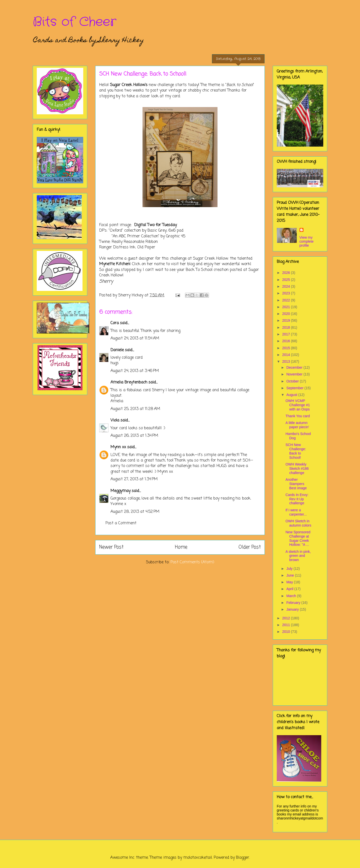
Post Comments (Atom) (192, 562)
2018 (287, 327)
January (293, 609)
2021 (287, 307)
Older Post (250, 547)
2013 (287, 361)
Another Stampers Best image (296, 484)
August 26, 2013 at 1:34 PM (134, 436)
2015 (287, 348)
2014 (287, 355)
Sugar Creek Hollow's (129, 85)
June (290, 575)
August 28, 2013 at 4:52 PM (135, 512)
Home (181, 547)
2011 (287, 625)
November (295, 374)
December (295, 367)
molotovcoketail (198, 858)
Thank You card (298, 416)
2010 (287, 632)
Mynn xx (118, 447)
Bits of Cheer (74, 22)
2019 (287, 320)
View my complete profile (307, 241)
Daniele (117, 350)
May (290, 582)
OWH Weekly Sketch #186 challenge (297, 469)
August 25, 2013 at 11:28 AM (135, 409)
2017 (287, 334)
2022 (287, 300)
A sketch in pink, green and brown (298, 556)
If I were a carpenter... (296, 512)
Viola (115, 420)
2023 (287, 293)
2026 (287, 273)
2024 (287, 286)
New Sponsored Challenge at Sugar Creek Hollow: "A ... (298, 538)
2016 (287, 341)
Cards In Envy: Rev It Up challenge (297, 499)
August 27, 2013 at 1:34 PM (134, 479)
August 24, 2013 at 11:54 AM (135, 338)
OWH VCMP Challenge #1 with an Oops (298, 405)
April (290, 589)
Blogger (243, 858)
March (292, 596)
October (293, 381)
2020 (287, 314)
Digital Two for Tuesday (155, 225)
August (292, 395)
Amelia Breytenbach (129, 382)
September (295, 388)
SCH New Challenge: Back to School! (296, 451)
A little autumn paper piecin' (297, 425)
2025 (287, 280)
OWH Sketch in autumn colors (298, 523)
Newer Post (111, 547)
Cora (115, 323)
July (290, 569)
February (294, 603)
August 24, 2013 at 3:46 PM (135, 371)
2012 (287, 618)
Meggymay (120, 491)
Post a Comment (121, 523)
